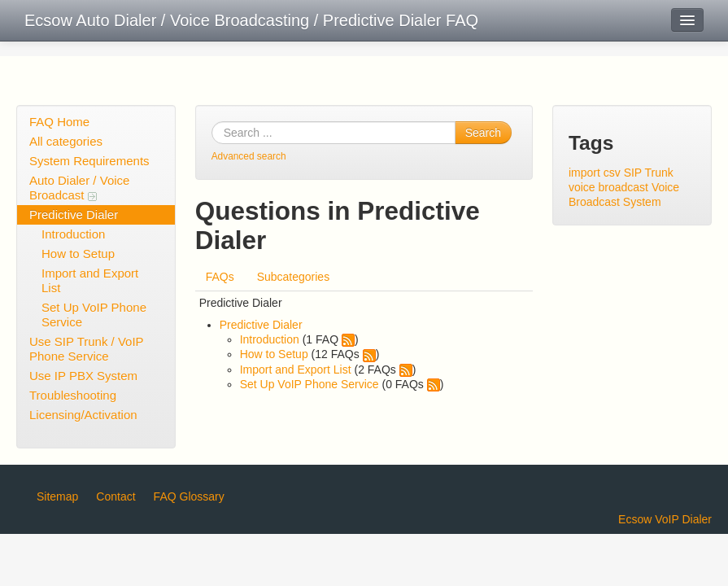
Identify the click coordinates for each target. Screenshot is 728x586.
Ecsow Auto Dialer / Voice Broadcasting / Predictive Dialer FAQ (251, 20)
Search (483, 133)
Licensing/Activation (83, 415)
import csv (595, 173)
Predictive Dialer (74, 214)
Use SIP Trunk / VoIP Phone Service (86, 349)
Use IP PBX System (83, 376)
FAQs (220, 277)
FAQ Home (59, 122)
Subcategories (294, 277)
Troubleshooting (73, 395)
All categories (66, 141)
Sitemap (57, 496)
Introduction (73, 234)
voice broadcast (608, 187)
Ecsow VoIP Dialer (665, 519)
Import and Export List (90, 280)
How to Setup (78, 254)
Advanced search (249, 156)
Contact (116, 496)
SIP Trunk (649, 173)
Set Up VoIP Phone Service (94, 315)
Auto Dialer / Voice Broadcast (79, 188)
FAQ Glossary (189, 496)
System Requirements (89, 161)
